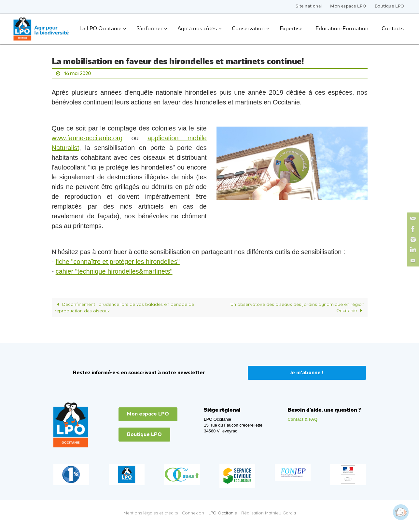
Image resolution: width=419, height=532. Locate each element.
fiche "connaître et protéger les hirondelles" (118, 261)
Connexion (193, 512)
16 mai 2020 (78, 73)
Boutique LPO (390, 6)
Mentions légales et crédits (151, 512)
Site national (309, 6)
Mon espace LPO (348, 6)
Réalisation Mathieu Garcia (269, 512)
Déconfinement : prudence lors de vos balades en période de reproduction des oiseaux (125, 307)
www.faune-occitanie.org (87, 138)
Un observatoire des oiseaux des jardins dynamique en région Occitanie (297, 307)
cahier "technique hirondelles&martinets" (114, 271)
